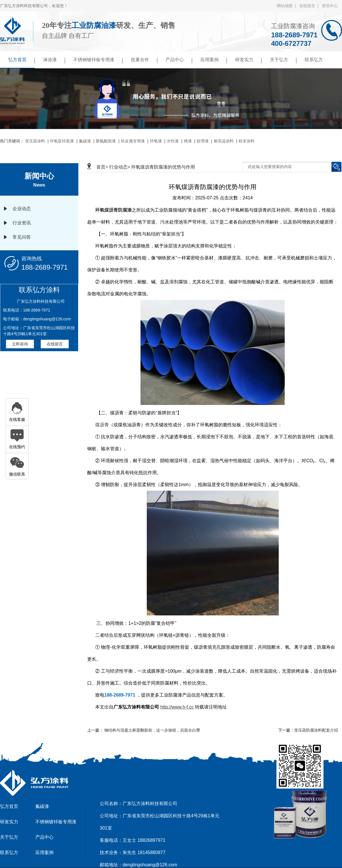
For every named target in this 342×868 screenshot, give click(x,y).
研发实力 (248, 60)
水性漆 (173, 141)
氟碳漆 (85, 141)
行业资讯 (22, 223)
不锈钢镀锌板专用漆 (98, 60)
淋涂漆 (54, 60)
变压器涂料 (35, 141)
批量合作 (144, 60)
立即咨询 (20, 344)
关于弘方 (283, 60)
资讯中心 (330, 6)
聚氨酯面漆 (106, 141)
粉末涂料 (247, 141)
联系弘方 (314, 60)
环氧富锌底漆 (62, 141)
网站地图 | (287, 6)
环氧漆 (156, 141)
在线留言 (55, 344)
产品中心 (179, 60)
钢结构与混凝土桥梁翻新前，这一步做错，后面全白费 (152, 730)
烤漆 (188, 141)
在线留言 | (310, 6)
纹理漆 (203, 141)
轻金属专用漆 (133, 141)
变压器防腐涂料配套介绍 (316, 730)
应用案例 (214, 60)
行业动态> (120, 167)
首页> (102, 167)
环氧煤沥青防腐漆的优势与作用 (163, 167)
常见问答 (22, 237)
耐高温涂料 (224, 141)
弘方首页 (22, 60)
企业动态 (22, 209)
